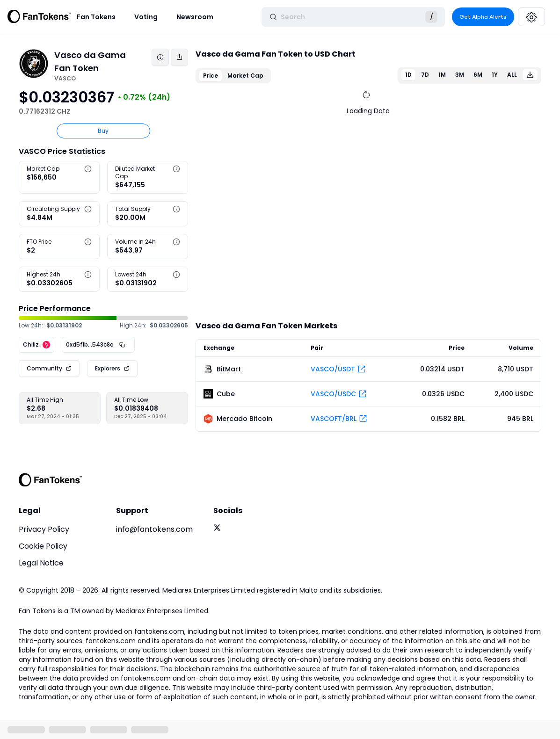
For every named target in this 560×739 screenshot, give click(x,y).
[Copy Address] (122, 345)
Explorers (108, 368)
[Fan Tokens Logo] (39, 17)
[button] (88, 169)
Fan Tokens (96, 17)
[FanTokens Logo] (51, 480)
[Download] (530, 75)
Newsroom (195, 17)
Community (44, 368)
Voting (146, 17)
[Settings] (531, 17)
